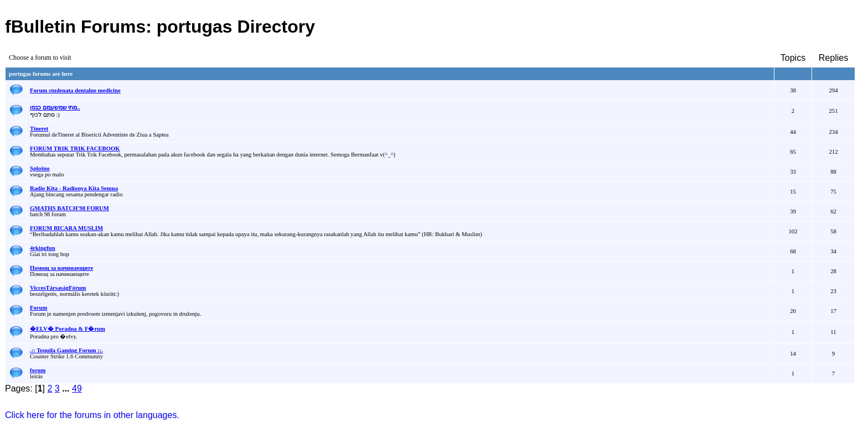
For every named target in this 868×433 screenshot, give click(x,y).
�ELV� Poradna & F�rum (68, 329)
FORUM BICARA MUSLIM (66, 228)
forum (38, 370)
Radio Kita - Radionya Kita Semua (74, 188)
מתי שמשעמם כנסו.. (55, 108)
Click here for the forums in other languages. (92, 415)
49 (77, 388)
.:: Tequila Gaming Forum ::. (66, 350)
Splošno (40, 168)
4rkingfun (43, 248)
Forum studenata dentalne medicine (75, 90)
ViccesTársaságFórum (58, 288)
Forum (38, 308)
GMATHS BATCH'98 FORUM (69, 208)
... (67, 388)
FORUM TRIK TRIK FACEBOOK (75, 148)
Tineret (39, 129)
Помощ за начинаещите (61, 268)
